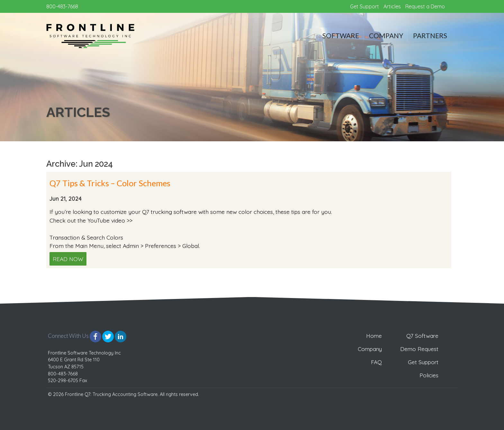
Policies (429, 375)
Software (341, 35)
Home (374, 336)
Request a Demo (425, 6)
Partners (430, 35)
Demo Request (419, 349)
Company (386, 35)
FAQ (376, 362)
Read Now (68, 259)
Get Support (364, 6)
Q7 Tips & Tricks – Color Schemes (110, 183)
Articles (392, 6)
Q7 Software (422, 336)
